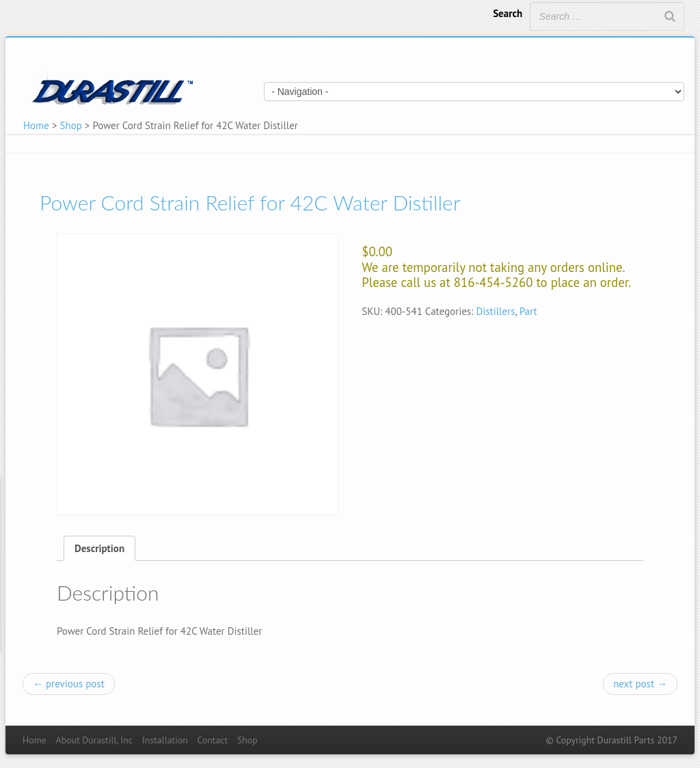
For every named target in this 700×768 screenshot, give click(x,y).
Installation (165, 740)
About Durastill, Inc (94, 740)
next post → (640, 684)
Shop (71, 125)
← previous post (69, 684)
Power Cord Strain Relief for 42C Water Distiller (250, 202)
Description (99, 548)
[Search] (670, 16)
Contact (213, 740)
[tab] (99, 548)
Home (36, 125)
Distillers (495, 311)
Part (528, 311)
